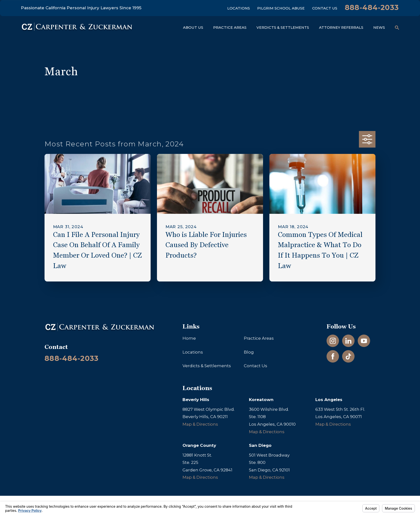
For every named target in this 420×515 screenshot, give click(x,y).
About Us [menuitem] (193, 28)
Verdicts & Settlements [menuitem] (283, 28)
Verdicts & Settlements (207, 366)
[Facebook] (333, 356)
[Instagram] (333, 341)
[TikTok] (348, 356)
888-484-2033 (372, 7)
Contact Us (325, 8)
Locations (239, 8)
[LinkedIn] (348, 341)
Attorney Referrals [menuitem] (341, 28)
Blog (249, 352)
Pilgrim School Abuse (281, 8)
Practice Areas (259, 338)
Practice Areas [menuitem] (230, 28)
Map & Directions (200, 424)
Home (189, 338)
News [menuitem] (379, 28)
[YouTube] (364, 341)
